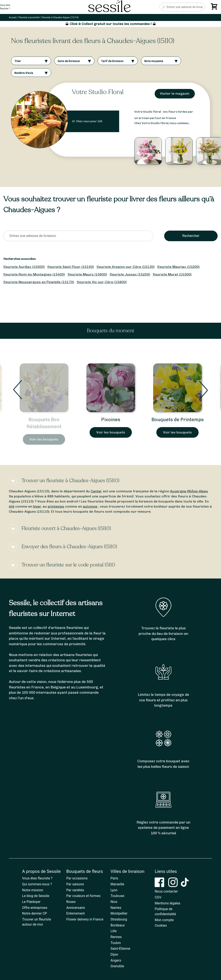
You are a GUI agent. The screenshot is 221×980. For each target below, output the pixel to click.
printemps (56, 506)
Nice (114, 902)
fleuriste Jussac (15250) (130, 274)
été (12, 506)
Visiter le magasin (175, 93)
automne (90, 506)
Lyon (114, 890)
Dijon (114, 954)
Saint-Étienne (120, 949)
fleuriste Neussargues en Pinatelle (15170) (39, 282)
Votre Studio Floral (98, 92)
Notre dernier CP (35, 913)
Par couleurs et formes (83, 896)
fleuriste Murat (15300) (172, 274)
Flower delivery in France (85, 919)
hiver (37, 506)
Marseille (117, 884)
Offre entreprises (35, 908)
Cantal (96, 491)
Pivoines (111, 420)
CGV (158, 897)
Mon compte (164, 920)
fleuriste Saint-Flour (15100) (71, 267)
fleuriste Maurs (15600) (87, 274)
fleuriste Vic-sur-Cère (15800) (102, 282)
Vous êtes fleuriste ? (37, 878)
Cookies (161, 925)
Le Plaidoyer (31, 902)
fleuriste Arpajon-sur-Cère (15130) (126, 267)
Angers (116, 960)
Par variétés (75, 890)
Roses (71, 902)
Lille (114, 931)
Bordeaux (118, 925)
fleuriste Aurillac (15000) (24, 267)
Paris (114, 878)
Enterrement (76, 913)
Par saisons (75, 884)
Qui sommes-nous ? (37, 884)
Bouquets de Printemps (178, 420)
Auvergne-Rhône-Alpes (189, 491)
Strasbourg (119, 919)
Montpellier (119, 913)
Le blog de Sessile (36, 896)
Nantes (116, 908)
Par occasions (77, 878)
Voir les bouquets (44, 439)
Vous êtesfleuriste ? (5, 7)
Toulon (116, 943)
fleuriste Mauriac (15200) (178, 267)
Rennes (116, 937)
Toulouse (117, 896)
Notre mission (33, 890)
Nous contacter (166, 891)
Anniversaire (76, 908)
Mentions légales (167, 903)
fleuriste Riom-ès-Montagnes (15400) (34, 274)
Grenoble (117, 966)
